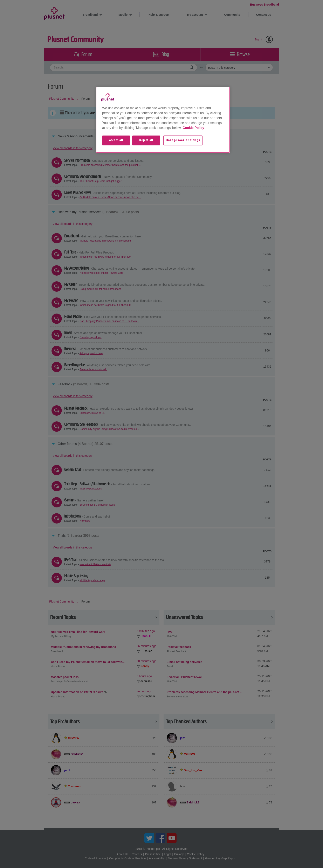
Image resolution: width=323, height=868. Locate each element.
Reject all (146, 140)
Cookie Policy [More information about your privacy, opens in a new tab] (193, 128)
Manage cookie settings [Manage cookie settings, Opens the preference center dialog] (183, 140)
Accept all (116, 140)
